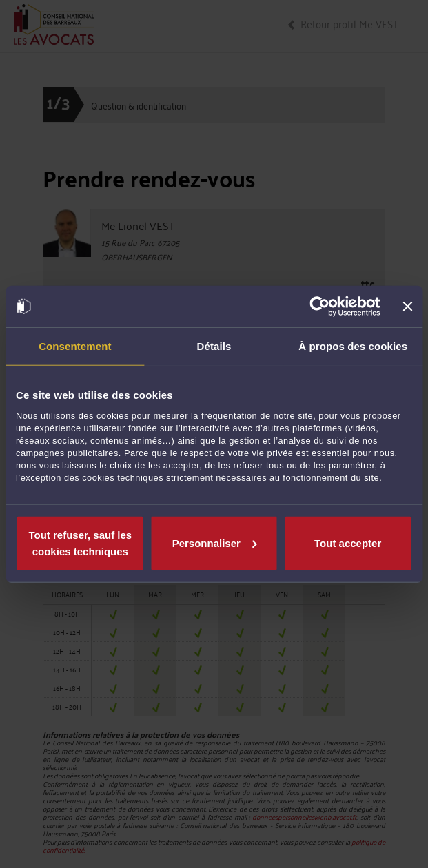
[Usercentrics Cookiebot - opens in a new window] (320, 307)
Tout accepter (348, 542)
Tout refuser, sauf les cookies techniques (80, 542)
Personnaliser (215, 542)
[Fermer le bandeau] (407, 307)
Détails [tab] (214, 346)
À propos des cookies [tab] (353, 346)
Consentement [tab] (75, 346)
